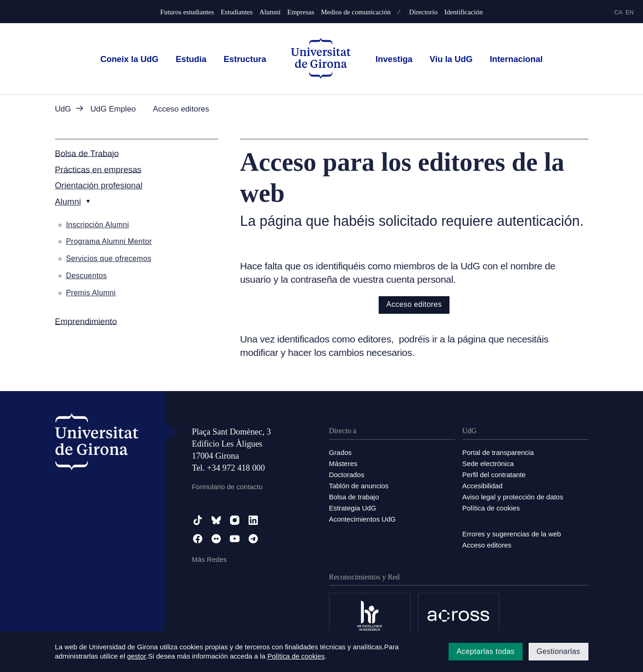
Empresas (300, 12)
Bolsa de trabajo (354, 497)
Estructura (245, 59)
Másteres (343, 464)
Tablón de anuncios (359, 486)
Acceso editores (414, 304)
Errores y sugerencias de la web (512, 534)
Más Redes (210, 559)
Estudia (191, 59)
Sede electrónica (488, 464)
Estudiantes (237, 12)
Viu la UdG (451, 59)
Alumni (270, 12)
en (630, 12)
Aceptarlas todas (486, 651)
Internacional (516, 59)
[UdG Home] (321, 59)
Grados (340, 452)
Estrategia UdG (353, 508)
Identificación (464, 12)
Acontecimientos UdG (363, 519)
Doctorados (347, 475)
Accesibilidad (483, 486)
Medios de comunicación (356, 12)
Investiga (394, 59)
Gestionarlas (559, 651)
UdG (63, 109)
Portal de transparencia (498, 452)
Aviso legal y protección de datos (513, 497)
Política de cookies (491, 508)
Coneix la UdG (130, 59)
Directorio (424, 12)
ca (618, 12)
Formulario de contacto (228, 487)
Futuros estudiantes (187, 12)
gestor (136, 656)
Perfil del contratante (494, 475)
